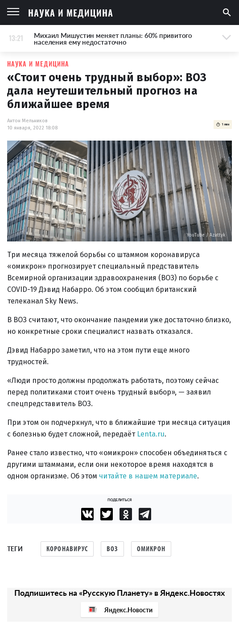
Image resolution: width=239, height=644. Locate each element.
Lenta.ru (151, 434)
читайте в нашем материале (148, 476)
